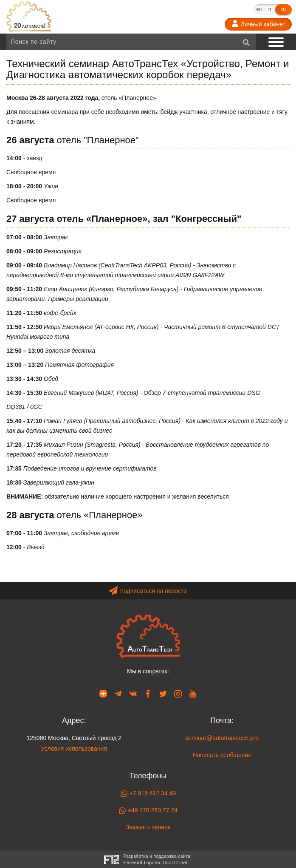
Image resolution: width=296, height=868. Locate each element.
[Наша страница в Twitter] (163, 693)
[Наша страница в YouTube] (193, 693)
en (259, 9)
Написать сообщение (222, 755)
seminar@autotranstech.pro (222, 738)
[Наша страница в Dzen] (103, 693)
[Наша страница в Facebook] (148, 693)
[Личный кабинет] (258, 24)
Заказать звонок (148, 827)
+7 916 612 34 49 (148, 794)
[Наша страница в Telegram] (118, 693)
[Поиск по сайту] (131, 42)
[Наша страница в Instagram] (178, 693)
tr (270, 9)
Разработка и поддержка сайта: (157, 860)
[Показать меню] (277, 42)
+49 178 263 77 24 (148, 811)
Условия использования (74, 749)
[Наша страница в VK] (133, 693)
